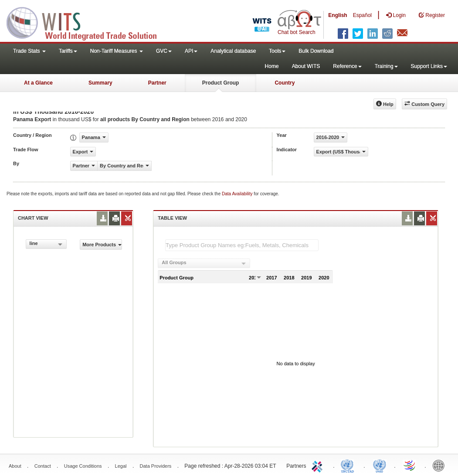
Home (272, 66)
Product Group (221, 83)
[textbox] (242, 245)
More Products (102, 245)
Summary (100, 83)
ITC (319, 465)
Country (285, 83)
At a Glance (38, 83)
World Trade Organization (410, 465)
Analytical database (233, 51)
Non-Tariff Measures (117, 51)
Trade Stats (29, 51)
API (191, 51)
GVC (164, 51)
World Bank (441, 465)
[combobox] (46, 244)
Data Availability (238, 194)
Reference (347, 66)
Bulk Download (316, 51)
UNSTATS (380, 465)
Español (362, 15)
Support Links (429, 66)
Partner (157, 83)
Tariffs (68, 51)
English (338, 15)
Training (386, 66)
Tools (277, 51)
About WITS (306, 66)
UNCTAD (349, 465)
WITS (87, 22)
